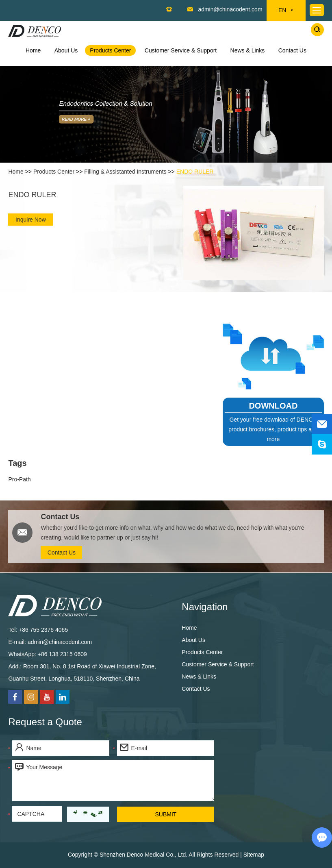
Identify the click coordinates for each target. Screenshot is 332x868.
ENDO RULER (195, 172)
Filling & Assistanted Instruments (125, 172)
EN (286, 11)
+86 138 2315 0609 (62, 654)
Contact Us (292, 50)
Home (33, 50)
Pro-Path (19, 479)
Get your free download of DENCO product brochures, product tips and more (273, 429)
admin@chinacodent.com (230, 9)
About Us (66, 50)
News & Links (248, 50)
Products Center (110, 50)
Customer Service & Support (181, 50)
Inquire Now (31, 220)
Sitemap (254, 855)
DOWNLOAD (273, 406)
